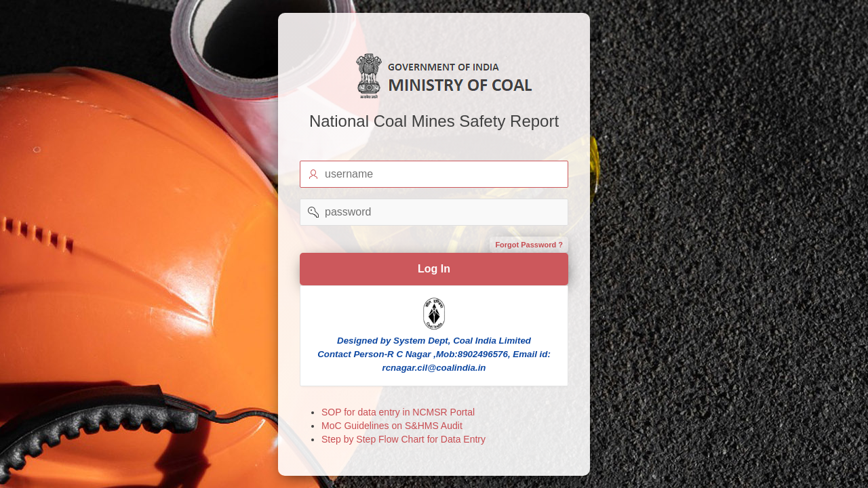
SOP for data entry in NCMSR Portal (398, 412)
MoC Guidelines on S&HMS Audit (392, 426)
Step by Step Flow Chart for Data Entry (403, 439)
